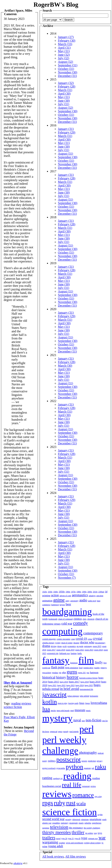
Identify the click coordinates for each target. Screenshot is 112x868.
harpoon (94, 672)
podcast (101, 753)
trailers (49, 838)
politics (52, 761)
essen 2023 (89, 650)
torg (95, 833)
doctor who (87, 642)
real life (72, 785)
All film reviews (75, 857)
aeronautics (80, 595)
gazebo (97, 668)
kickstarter (94, 696)
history (61, 677)
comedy (80, 623)
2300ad (101, 592)
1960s (68, 592)
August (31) (65, 154)
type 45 (78, 838)
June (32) (64, 55)
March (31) (65, 90)
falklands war (64, 653)
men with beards (63, 710)
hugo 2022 (61, 685)
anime (59, 600)
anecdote (100, 596)
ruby (60, 803)
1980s (79, 592)
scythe (100, 815)
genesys (104, 668)
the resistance (76, 828)
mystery (57, 718)
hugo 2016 (64, 682)
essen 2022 (79, 650)
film (86, 660)
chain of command (65, 619)
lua (46, 709)
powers (84, 761)
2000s (90, 592)
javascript (54, 694)
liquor (88, 703)
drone (60, 646)
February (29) (67, 132)
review (93, 786)
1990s (84, 592)
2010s (95, 592)
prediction (92, 761)
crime (90, 639)
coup (73, 639)
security (69, 819)
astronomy (74, 601)
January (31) (66, 129)
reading (16, 703)
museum (80, 710)
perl (87, 729)
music (88, 710)
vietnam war (93, 838)
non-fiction (94, 720)
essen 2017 (51, 650)
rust (71, 803)
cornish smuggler (49, 639)
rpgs (48, 803)
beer (69, 604)
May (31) (64, 51)
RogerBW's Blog (56, 5)
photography (88, 753)
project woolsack (49, 768)
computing (62, 631)
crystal (98, 639)
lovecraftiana (99, 703)
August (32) (65, 62)
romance (83, 795)
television (59, 827)
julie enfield (84, 696)
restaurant (86, 786)
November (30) (68, 72)
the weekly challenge (92, 828)
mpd (72, 710)
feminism (74, 663)
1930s (50, 592)
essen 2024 (98, 650)
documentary (100, 643)
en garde (80, 646)
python (75, 767)
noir (83, 721)
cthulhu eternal (48, 643)
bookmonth (53, 619)
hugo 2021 (52, 685)
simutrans (85, 819)
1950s (62, 592)
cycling (58, 643)
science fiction (13, 707)
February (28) (67, 86)
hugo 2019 (95, 682)
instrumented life (86, 689)
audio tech (92, 601)
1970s (73, 592)
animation (47, 601)
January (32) (66, 83)
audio (83, 600)
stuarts (81, 823)
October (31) (66, 69)
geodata (55, 673)
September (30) (68, 111)
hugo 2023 (71, 685)
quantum (87, 768)
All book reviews (53, 857)
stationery (65, 823)
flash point (58, 667)
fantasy (56, 660)
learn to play (63, 703)
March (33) (65, 44)
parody (66, 731)
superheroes (97, 823)
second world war (53, 819)
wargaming (50, 842)
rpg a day (98, 796)
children (78, 619)
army (68, 601)
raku (101, 767)
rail (93, 768)
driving (54, 646)
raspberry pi (58, 778)
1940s (56, 592)
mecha (53, 710)
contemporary (93, 633)
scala (81, 803)
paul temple (74, 731)
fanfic (80, 653)
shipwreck (76, 819)
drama (46, 646)
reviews (26, 703)
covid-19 (81, 639)
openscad (54, 731)
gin (60, 673)
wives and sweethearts (75, 843)
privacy (100, 761)
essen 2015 (97, 646)
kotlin (50, 702)
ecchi (65, 646)
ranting (47, 778)
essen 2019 (70, 650)
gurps (72, 672)
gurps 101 (82, 673)
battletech (55, 605)
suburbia (88, 823)
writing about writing (93, 843)
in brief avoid (69, 689)
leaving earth (73, 703)
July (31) (64, 104)
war (102, 838)
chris (84, 619)
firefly (99, 662)
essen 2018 (61, 650)
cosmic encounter (63, 639)
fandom (74, 653)
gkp (64, 672)
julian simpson (73, 696)
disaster (76, 643)
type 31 (71, 838)
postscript (69, 759)
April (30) (64, 94)
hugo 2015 (54, 682)
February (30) (67, 41)
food (81, 668)
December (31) (67, 76)
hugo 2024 (80, 685)
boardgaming (67, 612)
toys (100, 833)
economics (72, 646)
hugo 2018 (85, 682)
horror (73, 677)
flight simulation (72, 668)
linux (82, 703)
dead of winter (67, 643)
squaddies (56, 823)
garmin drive (88, 668)
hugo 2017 (74, 682)
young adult (56, 846)
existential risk (53, 653)
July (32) (64, 58)
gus (88, 673)
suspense (46, 828)
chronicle (91, 619)
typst (84, 838)
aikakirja (92, 596)
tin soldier (89, 833)
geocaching (47, 673)
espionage (88, 646)
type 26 (64, 838)
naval (77, 720)
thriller (78, 832)
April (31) (64, 48)
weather (62, 843)
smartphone (95, 819)
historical (49, 677)
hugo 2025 (89, 685)
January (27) (66, 37)
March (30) (65, 366)
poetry (45, 761)
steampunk (74, 823)
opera (60, 731)
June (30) (64, 101)
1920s (45, 592)
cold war (67, 624)
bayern (62, 605)
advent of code (65, 596)
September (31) (68, 65)
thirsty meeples (57, 832)
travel (58, 838)
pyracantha (61, 768)
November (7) (67, 578)
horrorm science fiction (88, 678)
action (55, 595)
